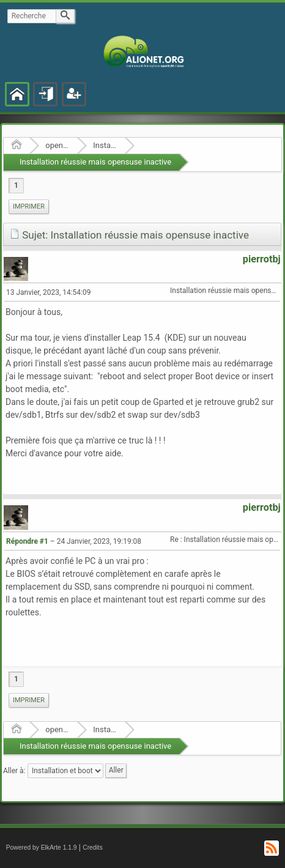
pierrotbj (262, 259)
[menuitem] (29, 207)
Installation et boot (105, 145)
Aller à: (14, 771)
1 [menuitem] (16, 185)
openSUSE (57, 145)
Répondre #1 (27, 541)
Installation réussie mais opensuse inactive (95, 162)
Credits (93, 848)
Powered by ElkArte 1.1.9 (42, 848)
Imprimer (29, 206)
